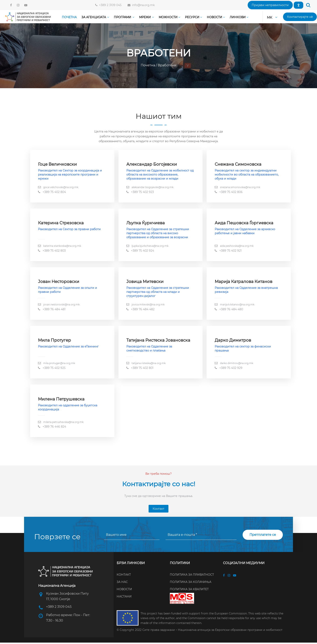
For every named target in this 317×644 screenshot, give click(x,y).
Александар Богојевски (152, 164)
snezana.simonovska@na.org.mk (240, 187)
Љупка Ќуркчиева (146, 223)
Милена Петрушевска (61, 400)
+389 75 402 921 (230, 251)
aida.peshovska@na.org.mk (237, 246)
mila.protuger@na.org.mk (59, 364)
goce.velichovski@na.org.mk (61, 187)
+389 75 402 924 (143, 251)
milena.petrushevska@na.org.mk (64, 423)
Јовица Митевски (145, 282)
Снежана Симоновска (238, 164)
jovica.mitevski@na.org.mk (148, 305)
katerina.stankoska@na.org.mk (62, 246)
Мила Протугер (55, 341)
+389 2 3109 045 (109, 5)
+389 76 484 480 (231, 310)
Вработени (167, 65)
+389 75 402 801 (142, 369)
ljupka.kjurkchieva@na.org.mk (150, 246)
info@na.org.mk (143, 5)
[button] (270, 5)
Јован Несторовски (59, 282)
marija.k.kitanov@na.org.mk (237, 305)
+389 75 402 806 (231, 192)
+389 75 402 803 (54, 251)
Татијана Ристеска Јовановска (158, 341)
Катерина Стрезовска (61, 223)
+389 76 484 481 (54, 310)
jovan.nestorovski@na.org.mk (62, 305)
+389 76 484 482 (143, 310)
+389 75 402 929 (231, 369)
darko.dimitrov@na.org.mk (237, 364)
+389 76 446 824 (55, 428)
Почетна (148, 65)
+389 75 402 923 (143, 192)
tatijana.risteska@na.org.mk (149, 364)
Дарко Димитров (233, 341)
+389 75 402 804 (54, 192)
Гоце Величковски (58, 164)
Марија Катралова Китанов (244, 282)
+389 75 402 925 (54, 369)
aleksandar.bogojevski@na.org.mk (153, 187)
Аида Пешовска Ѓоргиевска (244, 223)
